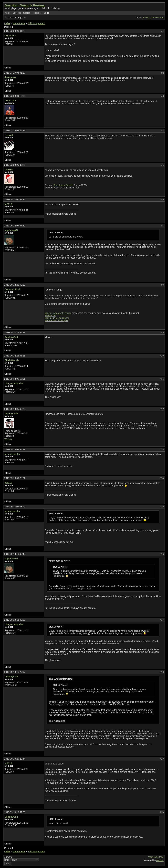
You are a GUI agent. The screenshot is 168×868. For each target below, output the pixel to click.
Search (27, 13)
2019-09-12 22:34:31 (15, 333)
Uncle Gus (10, 100)
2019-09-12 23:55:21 (15, 356)
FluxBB (160, 861)
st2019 (8, 204)
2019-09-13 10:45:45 (15, 554)
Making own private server (58, 313)
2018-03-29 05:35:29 (15, 165)
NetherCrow (11, 414)
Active (146, 18)
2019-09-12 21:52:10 (15, 285)
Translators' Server (63, 185)
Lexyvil (9, 135)
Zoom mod (50, 316)
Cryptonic (10, 35)
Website (8, 439)
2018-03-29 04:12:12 (15, 96)
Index (7, 13)
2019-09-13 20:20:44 (15, 759)
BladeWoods (12, 360)
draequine (10, 77)
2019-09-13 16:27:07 (15, 672)
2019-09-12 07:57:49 (15, 226)
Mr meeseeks (12, 454)
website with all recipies (57, 321)
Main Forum (19, 23)
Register (37, 13)
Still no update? (36, 23)
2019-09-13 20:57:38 (15, 812)
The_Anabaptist (14, 383)
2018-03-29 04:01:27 (15, 73)
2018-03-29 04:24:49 (15, 131)
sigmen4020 (11, 230)
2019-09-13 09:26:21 (15, 478)
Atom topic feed (156, 857)
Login (47, 13)
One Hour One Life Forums (25, 5)
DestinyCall (11, 337)
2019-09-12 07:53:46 (15, 200)
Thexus (9, 169)
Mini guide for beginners (57, 318)
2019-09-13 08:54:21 (15, 450)
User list (17, 13)
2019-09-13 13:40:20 (15, 620)
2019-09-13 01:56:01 (15, 379)
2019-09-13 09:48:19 (15, 507)
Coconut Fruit (12, 289)
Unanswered (157, 18)
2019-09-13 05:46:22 (15, 409)
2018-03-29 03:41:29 (15, 31)
